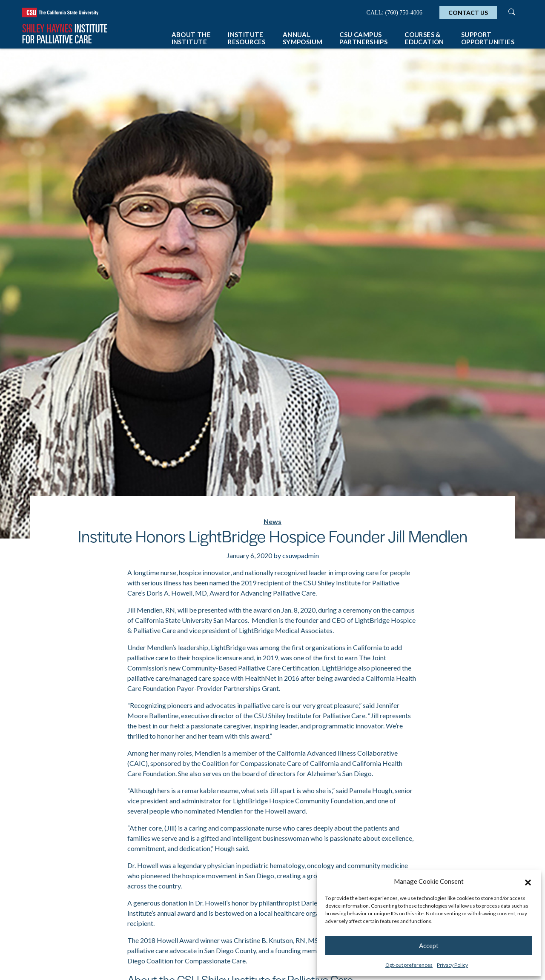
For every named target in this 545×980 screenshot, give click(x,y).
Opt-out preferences (409, 965)
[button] (528, 881)
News (272, 521)
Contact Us (468, 13)
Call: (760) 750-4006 (394, 13)
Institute (247, 38)
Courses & (424, 38)
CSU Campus (363, 38)
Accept (429, 946)
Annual (303, 38)
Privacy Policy (452, 965)
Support (488, 38)
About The (191, 38)
